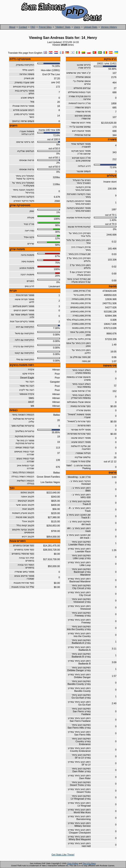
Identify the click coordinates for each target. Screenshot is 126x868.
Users (77, 27)
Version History (109, 27)
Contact (23, 27)
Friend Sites (45, 27)
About (12, 27)
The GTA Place (89, 863)
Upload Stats (90, 27)
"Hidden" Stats (63, 27)
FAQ (33, 27)
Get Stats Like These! (63, 855)
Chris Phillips (73, 863)
